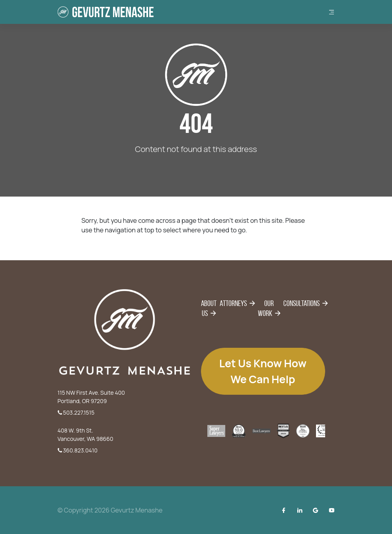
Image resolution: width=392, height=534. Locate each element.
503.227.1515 (76, 412)
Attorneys (233, 303)
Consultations (301, 303)
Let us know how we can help (263, 371)
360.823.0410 (78, 450)
